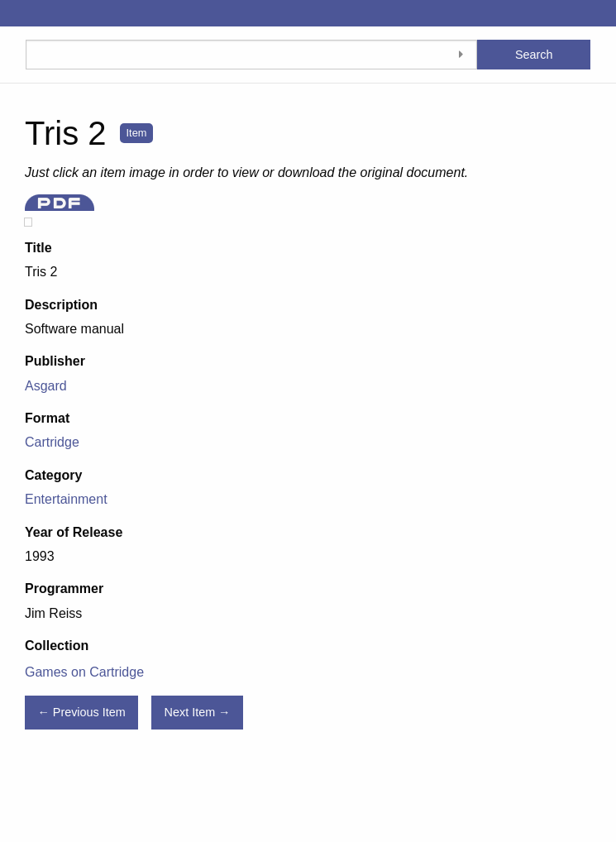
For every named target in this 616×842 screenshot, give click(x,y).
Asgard (46, 386)
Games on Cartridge (84, 672)
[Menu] (13, 13)
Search (534, 55)
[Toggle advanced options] (461, 55)
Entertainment (66, 499)
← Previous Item (81, 712)
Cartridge (52, 442)
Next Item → (198, 712)
